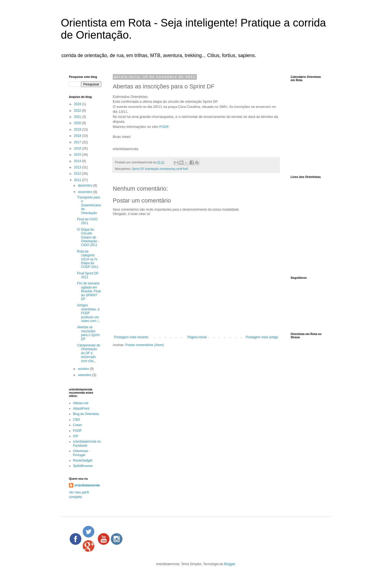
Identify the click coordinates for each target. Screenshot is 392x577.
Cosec (78, 425)
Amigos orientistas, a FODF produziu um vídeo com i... (89, 313)
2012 (78, 174)
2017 (78, 142)
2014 (78, 161)
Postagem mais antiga (262, 337)
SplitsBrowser (83, 466)
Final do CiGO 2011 (87, 221)
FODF (164, 127)
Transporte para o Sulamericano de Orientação (89, 205)
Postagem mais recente (131, 337)
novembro (86, 192)
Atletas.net (81, 403)
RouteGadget (83, 460)
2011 (78, 180)
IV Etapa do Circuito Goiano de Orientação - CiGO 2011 (88, 237)
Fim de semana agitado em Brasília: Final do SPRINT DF (89, 291)
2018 (78, 136)
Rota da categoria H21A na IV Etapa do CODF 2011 (88, 259)
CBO (77, 420)
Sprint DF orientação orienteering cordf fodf (160, 169)
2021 (78, 117)
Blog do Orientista (86, 414)
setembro (85, 375)
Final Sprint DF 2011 (88, 275)
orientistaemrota (87, 485)
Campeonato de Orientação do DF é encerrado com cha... (89, 353)
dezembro (86, 185)
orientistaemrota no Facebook (87, 443)
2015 (78, 155)
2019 (78, 130)
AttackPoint (81, 409)
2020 (78, 123)
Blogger (230, 564)
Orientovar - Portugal (82, 453)
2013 (78, 167)
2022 (78, 111)
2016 (78, 148)
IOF (76, 436)
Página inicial (197, 337)
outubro (84, 369)
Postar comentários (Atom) (145, 345)
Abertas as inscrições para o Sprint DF (88, 333)
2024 (78, 104)
